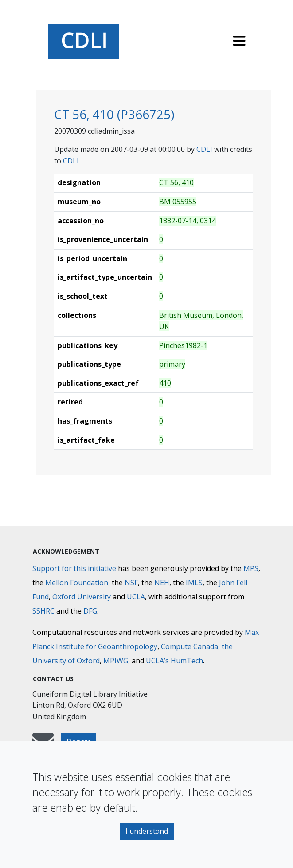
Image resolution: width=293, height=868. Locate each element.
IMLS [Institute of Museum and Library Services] (194, 583)
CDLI (204, 149)
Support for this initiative (74, 568)
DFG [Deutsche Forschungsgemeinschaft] (90, 611)
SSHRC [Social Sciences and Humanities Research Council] (43, 611)
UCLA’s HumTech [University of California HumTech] (174, 661)
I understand (147, 831)
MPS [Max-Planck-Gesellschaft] (251, 568)
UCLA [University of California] (136, 597)
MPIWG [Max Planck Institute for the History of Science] (116, 661)
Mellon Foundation (77, 583)
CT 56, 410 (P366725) (114, 114)
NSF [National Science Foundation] (131, 583)
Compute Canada (189, 646)
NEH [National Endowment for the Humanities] (162, 583)
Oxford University (82, 597)
